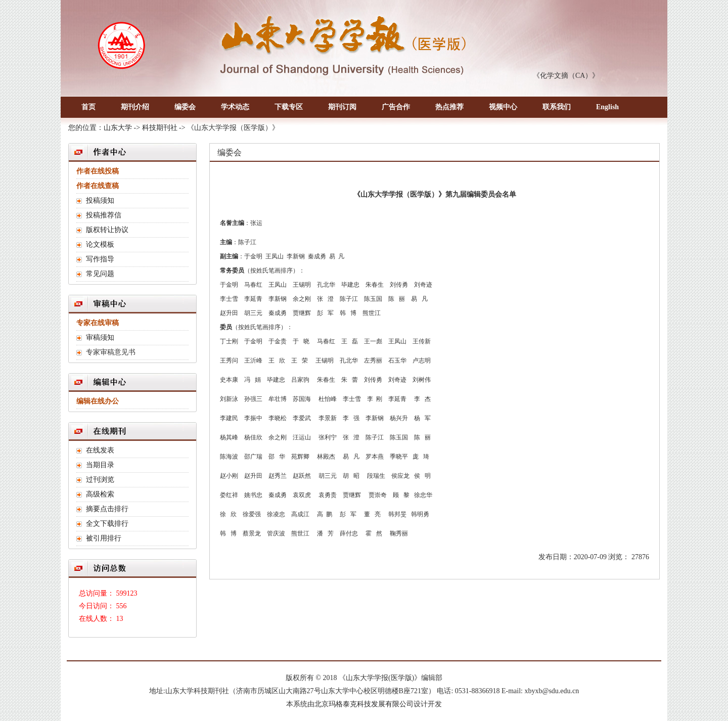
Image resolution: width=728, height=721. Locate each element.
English (607, 107)
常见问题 (100, 274)
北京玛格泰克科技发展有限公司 (364, 704)
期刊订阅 (342, 107)
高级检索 (100, 494)
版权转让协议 (107, 230)
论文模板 (100, 244)
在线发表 (100, 450)
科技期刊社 (160, 128)
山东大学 (118, 128)
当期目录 (100, 465)
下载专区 (289, 107)
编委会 (185, 107)
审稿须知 (100, 337)
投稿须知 (100, 200)
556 (122, 606)
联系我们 (557, 107)
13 (120, 619)
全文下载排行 (107, 524)
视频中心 (503, 107)
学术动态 (235, 107)
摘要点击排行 (107, 509)
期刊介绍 (135, 107)
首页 (88, 107)
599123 (127, 593)
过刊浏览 (100, 480)
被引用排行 (104, 538)
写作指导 (100, 259)
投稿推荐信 (104, 215)
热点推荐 (449, 107)
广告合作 (396, 107)
